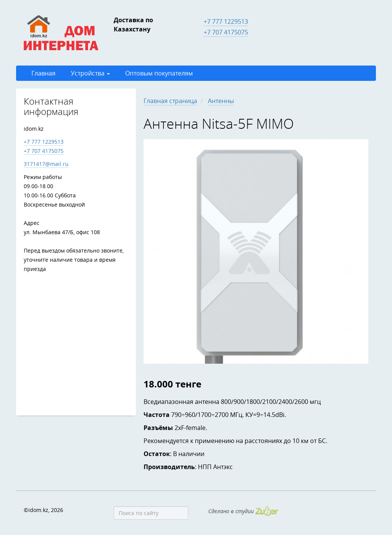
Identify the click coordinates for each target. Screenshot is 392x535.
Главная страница (170, 101)
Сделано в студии (243, 511)
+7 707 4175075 (226, 32)
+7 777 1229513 (226, 21)
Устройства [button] (90, 73)
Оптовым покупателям (159, 73)
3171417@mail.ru (46, 164)
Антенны (221, 101)
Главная (43, 73)
